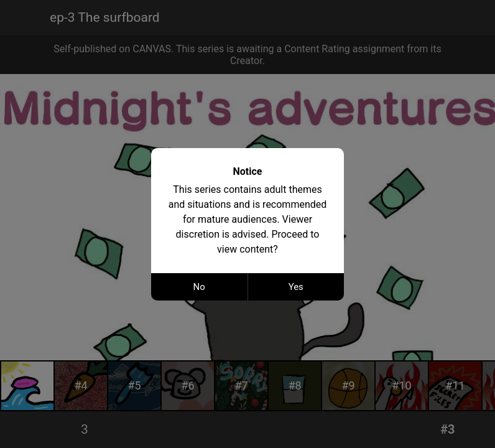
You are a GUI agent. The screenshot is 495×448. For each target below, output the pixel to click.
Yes (296, 287)
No (199, 287)
